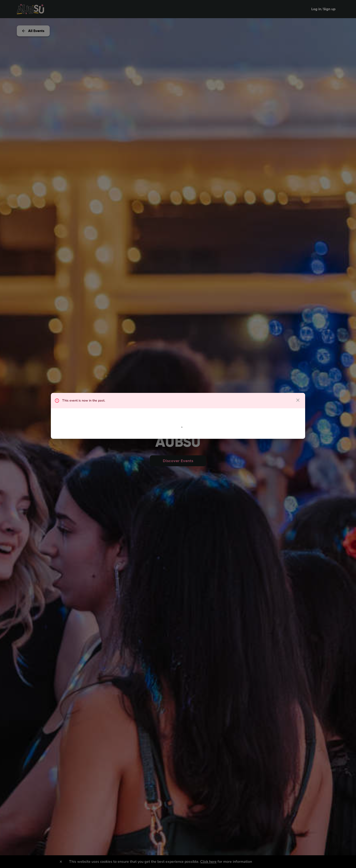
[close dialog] (298, 400)
